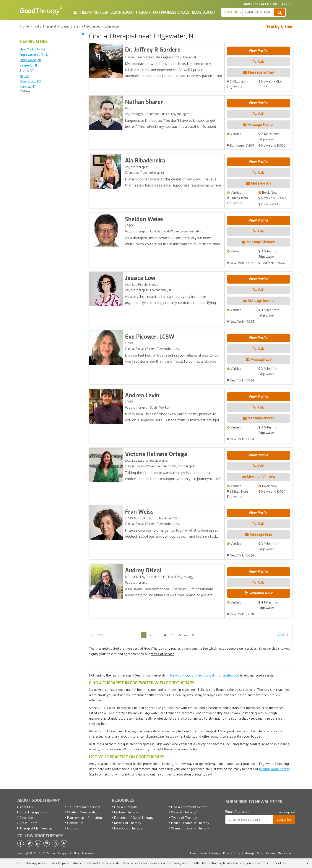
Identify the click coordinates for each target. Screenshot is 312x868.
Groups (72, 828)
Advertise (26, 818)
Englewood (231, 675)
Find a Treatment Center (189, 807)
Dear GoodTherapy (128, 828)
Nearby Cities (279, 26)
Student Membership (82, 812)
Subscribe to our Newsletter (274, 853)
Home (193, 853)
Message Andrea (259, 418)
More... (25, 90)
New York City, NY (33, 49)
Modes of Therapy (128, 823)
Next (281, 635)
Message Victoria (259, 477)
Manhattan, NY (31, 81)
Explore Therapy (126, 812)
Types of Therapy (184, 818)
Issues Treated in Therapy (190, 823)
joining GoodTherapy (274, 769)
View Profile (259, 51)
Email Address (238, 812)
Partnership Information (84, 818)
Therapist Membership (36, 828)
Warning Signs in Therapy (190, 828)
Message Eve (259, 359)
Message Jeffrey (259, 72)
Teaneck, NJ (28, 65)
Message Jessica (259, 301)
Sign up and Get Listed (260, 4)
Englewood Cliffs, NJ (35, 55)
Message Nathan (259, 125)
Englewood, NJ (30, 60)
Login (286, 4)
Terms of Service (210, 853)
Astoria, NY (28, 87)
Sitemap (249, 853)
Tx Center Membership (84, 807)
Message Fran (258, 534)
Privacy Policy (232, 853)
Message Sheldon (258, 242)
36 (192, 635)
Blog (196, 12)
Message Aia (259, 183)
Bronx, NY (27, 71)
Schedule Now (259, 593)
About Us (26, 807)
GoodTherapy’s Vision (35, 812)
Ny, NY (24, 76)
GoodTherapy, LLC (61, 853)
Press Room (28, 823)
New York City (180, 675)
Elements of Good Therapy (134, 818)
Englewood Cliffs (204, 675)
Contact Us (75, 823)
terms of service (163, 654)
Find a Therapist (126, 807)
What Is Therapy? (184, 812)
